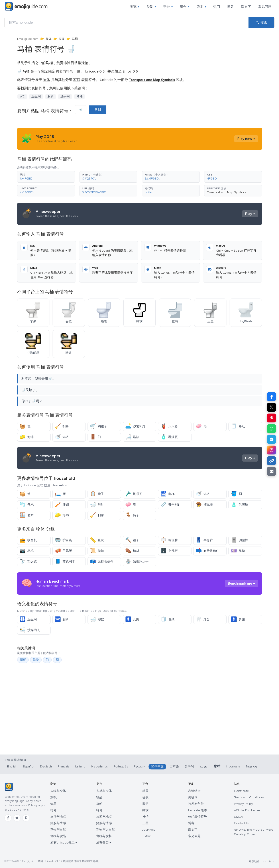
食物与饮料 (104, 836)
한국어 (189, 766)
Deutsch (46, 766)
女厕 (132, 619)
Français (64, 766)
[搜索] (261, 22)
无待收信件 (102, 562)
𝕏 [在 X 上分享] (271, 407)
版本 (201, 7)
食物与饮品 (58, 836)
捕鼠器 (204, 505)
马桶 (79, 96)
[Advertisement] (140, 731)
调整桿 (239, 540)
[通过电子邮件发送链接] (271, 471)
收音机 (28, 540)
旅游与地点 (104, 817)
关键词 (193, 797)
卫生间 (36, 96)
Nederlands (100, 766)
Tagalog (251, 766)
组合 (185, 7)
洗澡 (36, 660)
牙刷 (62, 505)
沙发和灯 (135, 426)
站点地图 (254, 861)
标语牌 (169, 540)
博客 (230, 7)
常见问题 (265, 7)
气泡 (27, 505)
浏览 (135, 7)
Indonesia (233, 766)
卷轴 (97, 551)
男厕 (238, 619)
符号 (53, 810)
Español (29, 766)
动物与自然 (58, 830)
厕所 (51, 96)
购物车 (99, 426)
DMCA (238, 817)
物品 (53, 804)
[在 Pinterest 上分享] (271, 418)
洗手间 (65, 96)
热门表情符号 (198, 817)
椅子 (132, 515)
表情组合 (194, 791)
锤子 (132, 540)
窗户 (27, 515)
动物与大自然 (106, 830)
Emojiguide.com (28, 39)
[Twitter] (17, 818)
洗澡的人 (30, 630)
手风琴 (63, 551)
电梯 (168, 494)
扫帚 (62, 426)
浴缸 (132, 437)
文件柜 (169, 551)
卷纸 (238, 426)
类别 (151, 7)
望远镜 (28, 562)
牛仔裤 (204, 540)
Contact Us (242, 823)
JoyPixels (149, 830)
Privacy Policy (243, 804)
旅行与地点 (58, 817)
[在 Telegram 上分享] (271, 439)
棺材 (132, 551)
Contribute (241, 791)
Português (121, 766)
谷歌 (145, 797)
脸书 (145, 804)
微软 (145, 810)
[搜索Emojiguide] (127, 22)
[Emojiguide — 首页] (9, 787)
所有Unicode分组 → (64, 843)
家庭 (62, 39)
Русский (140, 766)
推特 (145, 817)
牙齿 (203, 619)
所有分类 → (104, 843)
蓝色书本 (65, 562)
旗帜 (53, 797)
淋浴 (62, 437)
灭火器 (169, 426)
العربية (204, 766)
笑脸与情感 (58, 823)
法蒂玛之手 (137, 562)
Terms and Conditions (249, 797)
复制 (98, 110)
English (12, 766)
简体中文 (157, 766)
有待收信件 (207, 551)
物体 (49, 39)
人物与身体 (58, 791)
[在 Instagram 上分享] (271, 450)
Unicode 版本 (198, 810)
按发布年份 (196, 804)
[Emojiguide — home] (26, 7)
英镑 (238, 551)
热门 (217, 7)
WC (22, 96)
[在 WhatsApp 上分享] (271, 429)
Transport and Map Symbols (227, 192)
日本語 (174, 766)
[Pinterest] (26, 818)
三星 (145, 823)
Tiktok (146, 836)
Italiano (80, 766)
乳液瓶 (169, 437)
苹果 (145, 791)
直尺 (97, 540)
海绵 (27, 437)
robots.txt (269, 861)
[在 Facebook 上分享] (271, 397)
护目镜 (63, 540)
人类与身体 (104, 791)
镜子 (97, 494)
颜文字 (246, 7)
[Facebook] (8, 818)
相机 (27, 551)
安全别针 (171, 505)
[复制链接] (271, 461)
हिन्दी (217, 766)
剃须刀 (134, 494)
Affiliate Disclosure (247, 810)
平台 (168, 7)
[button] (46, 177)
